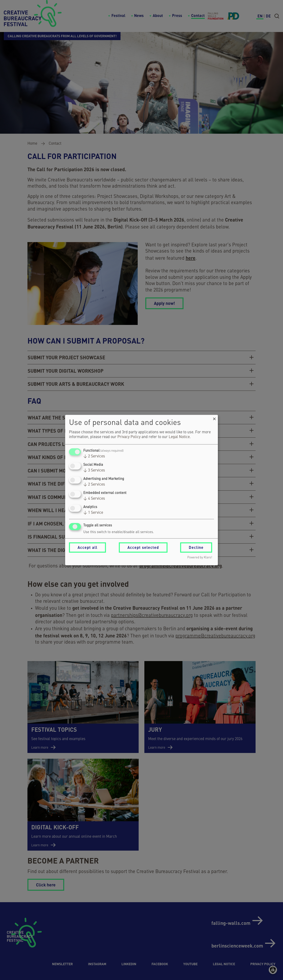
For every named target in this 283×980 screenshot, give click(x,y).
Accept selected (143, 547)
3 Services (94, 471)
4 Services (94, 499)
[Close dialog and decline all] (214, 418)
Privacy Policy (129, 437)
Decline (196, 547)
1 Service (93, 513)
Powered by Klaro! (200, 558)
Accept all (87, 547)
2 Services (94, 456)
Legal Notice (179, 437)
